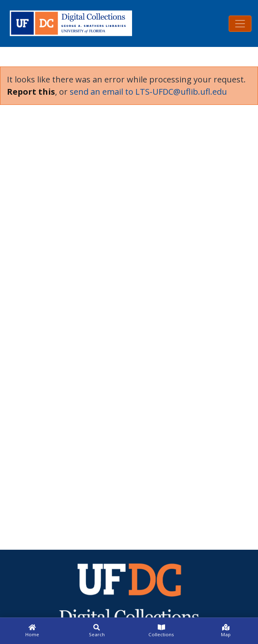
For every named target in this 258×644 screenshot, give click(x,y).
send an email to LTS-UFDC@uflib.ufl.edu (148, 92)
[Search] (97, 631)
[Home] (32, 631)
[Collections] (161, 631)
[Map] (226, 631)
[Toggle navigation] (240, 24)
